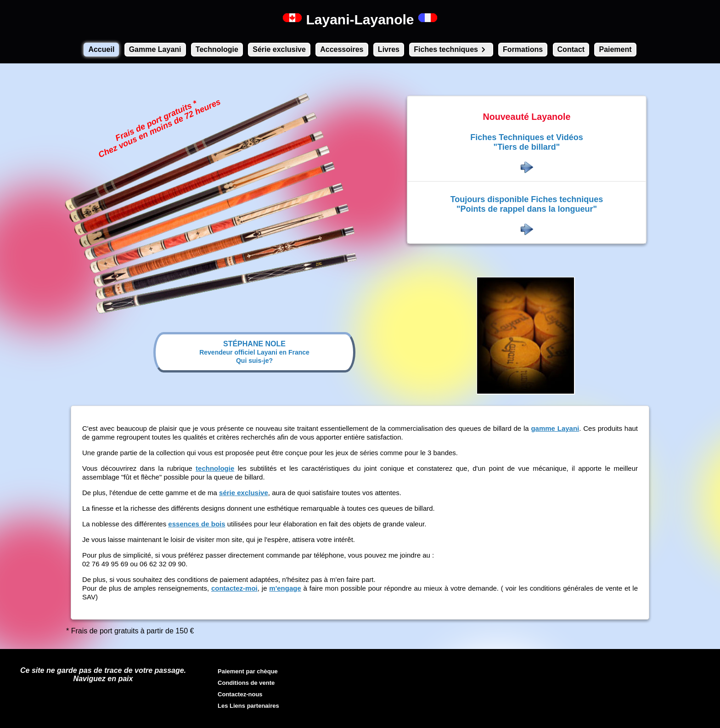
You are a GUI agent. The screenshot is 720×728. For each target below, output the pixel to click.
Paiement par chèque (248, 671)
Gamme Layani (155, 49)
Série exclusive (279, 49)
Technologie (217, 49)
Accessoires (342, 49)
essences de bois (197, 524)
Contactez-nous (240, 694)
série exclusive (244, 493)
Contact (571, 49)
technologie (215, 468)
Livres (389, 49)
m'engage (285, 588)
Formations (523, 49)
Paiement (615, 49)
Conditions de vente (246, 683)
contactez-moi (234, 588)
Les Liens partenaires (248, 706)
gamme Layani (555, 428)
